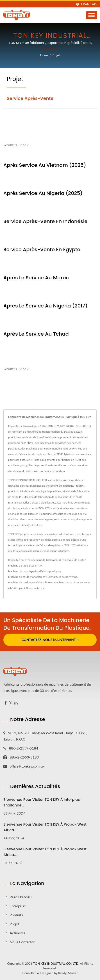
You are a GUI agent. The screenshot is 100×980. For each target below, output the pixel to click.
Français (89, 4)
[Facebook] (6, 703)
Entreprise (18, 906)
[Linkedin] (16, 703)
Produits (16, 915)
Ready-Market (68, 973)
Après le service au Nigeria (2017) (45, 306)
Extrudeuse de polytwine (62, 577)
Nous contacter (35, 588)
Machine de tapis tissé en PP (25, 566)
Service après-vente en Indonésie (45, 221)
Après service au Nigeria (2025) (43, 193)
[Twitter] (10, 703)
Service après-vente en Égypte (42, 250)
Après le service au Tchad (36, 334)
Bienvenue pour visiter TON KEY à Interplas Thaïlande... (42, 802)
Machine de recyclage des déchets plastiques (35, 571)
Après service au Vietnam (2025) (45, 165)
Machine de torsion (19, 582)
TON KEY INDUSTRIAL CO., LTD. (56, 963)
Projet (56, 55)
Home (44, 55)
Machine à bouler (42, 582)
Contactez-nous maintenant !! (50, 640)
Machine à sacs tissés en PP (70, 582)
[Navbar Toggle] (92, 15)
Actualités (18, 933)
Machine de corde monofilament (27, 577)
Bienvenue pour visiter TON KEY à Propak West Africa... (45, 827)
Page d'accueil (21, 897)
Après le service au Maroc (36, 278)
